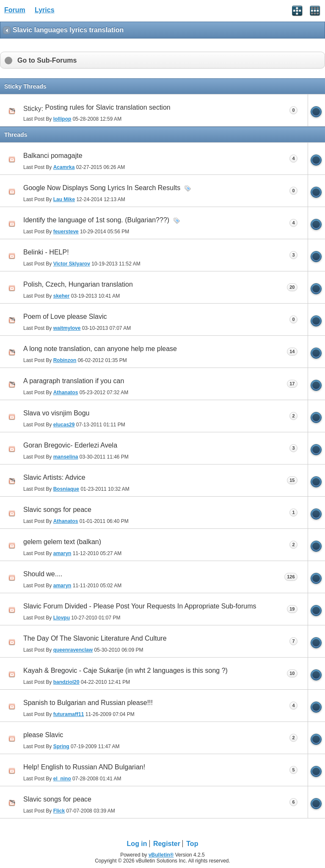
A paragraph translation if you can (74, 381)
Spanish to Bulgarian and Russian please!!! (88, 703)
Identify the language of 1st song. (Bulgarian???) (96, 220)
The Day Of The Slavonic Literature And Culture (95, 638)
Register (167, 844)
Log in (137, 844)
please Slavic (43, 735)
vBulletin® (161, 855)
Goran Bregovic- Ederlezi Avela (70, 445)
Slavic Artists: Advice (54, 477)
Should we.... (43, 574)
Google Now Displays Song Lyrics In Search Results (102, 188)
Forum (15, 10)
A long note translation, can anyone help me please (100, 349)
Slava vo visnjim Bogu (56, 413)
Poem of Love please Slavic (65, 317)
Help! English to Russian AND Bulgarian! (84, 767)
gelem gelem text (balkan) (62, 542)
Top (192, 844)
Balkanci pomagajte (53, 156)
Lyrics (45, 10)
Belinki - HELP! (46, 252)
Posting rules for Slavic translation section (108, 107)
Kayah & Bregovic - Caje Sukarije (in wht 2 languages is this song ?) (125, 670)
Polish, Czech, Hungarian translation (78, 284)
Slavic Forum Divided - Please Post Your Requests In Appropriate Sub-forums (140, 606)
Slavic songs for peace (57, 510)
